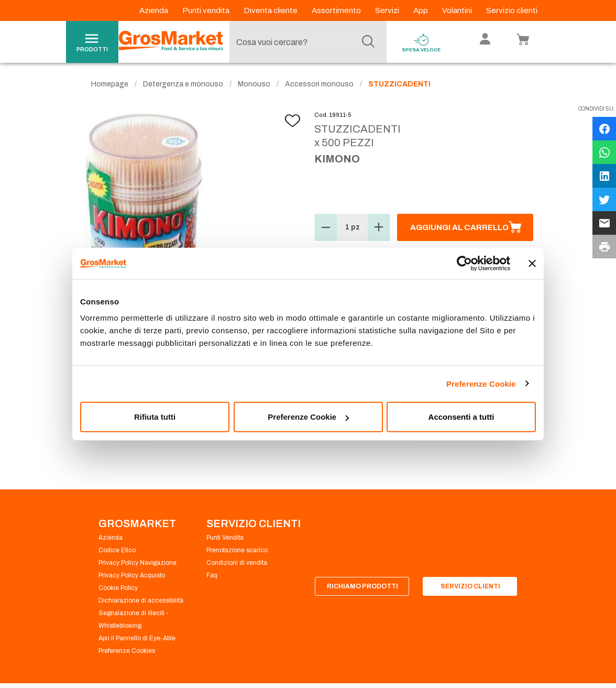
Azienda (155, 10)
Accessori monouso (319, 84)
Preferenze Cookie (481, 383)
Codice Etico (117, 550)
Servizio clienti (512, 10)
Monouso (254, 84)
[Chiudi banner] (532, 263)
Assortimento (337, 10)
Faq (212, 575)
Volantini (458, 10)
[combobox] (305, 42)
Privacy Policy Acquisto (132, 575)
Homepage (110, 84)
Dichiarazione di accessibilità (141, 600)
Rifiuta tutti (155, 417)
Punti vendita (207, 10)
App (421, 10)
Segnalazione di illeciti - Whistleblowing (134, 619)
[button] (326, 227)
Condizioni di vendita (237, 563)
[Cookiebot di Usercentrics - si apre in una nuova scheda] (464, 263)
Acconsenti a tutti (461, 417)
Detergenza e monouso (183, 84)
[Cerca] (368, 42)
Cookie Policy (118, 588)
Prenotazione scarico (237, 550)
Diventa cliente (271, 10)
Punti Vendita (225, 538)
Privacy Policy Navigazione (137, 563)
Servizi (388, 10)
